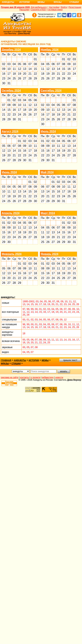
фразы (5, 364)
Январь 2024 (50, 254)
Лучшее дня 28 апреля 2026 (15, 7)
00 (36, 309)
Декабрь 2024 (11, 50)
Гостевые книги (55, 10)
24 (9, 78)
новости (59, 377)
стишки (16, 364)
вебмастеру (48, 377)
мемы (45, 360)
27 (25, 78)
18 (14, 74)
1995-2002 (28, 301)
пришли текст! (70, 360)
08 (35, 64)
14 (30, 69)
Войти (64, 7)
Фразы (57, 2)
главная (6, 360)
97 (24, 309)
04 (14, 64)
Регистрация (75, 7)
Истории (25, 2)
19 (19, 74)
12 (19, 69)
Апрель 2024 (11, 213)
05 (19, 64)
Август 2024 (10, 131)
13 (25, 69)
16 (4, 74)
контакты (25, 377)
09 (4, 69)
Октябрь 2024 (11, 91)
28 (30, 78)
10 (9, 69)
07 (30, 64)
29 (35, 78)
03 (9, 64)
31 (9, 83)
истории (34, 360)
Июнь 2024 (9, 172)
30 (4, 83)
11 (14, 69)
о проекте (36, 377)
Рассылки (24, 10)
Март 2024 (48, 213)
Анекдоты (8, 2)
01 (35, 59)
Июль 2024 (48, 131)
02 (4, 64)
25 (14, 78)
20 (25, 74)
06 (25, 64)
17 (9, 74)
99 (32, 309)
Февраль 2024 (12, 254)
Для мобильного (39, 7)
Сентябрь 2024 (51, 91)
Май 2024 (47, 172)
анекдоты (20, 360)
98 (28, 309)
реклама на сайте (10, 377)
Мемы (41, 2)
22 (35, 74)
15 (35, 69)
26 (19, 78)
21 (30, 74)
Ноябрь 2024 (50, 50)
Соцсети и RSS (38, 10)
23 (4, 78)
